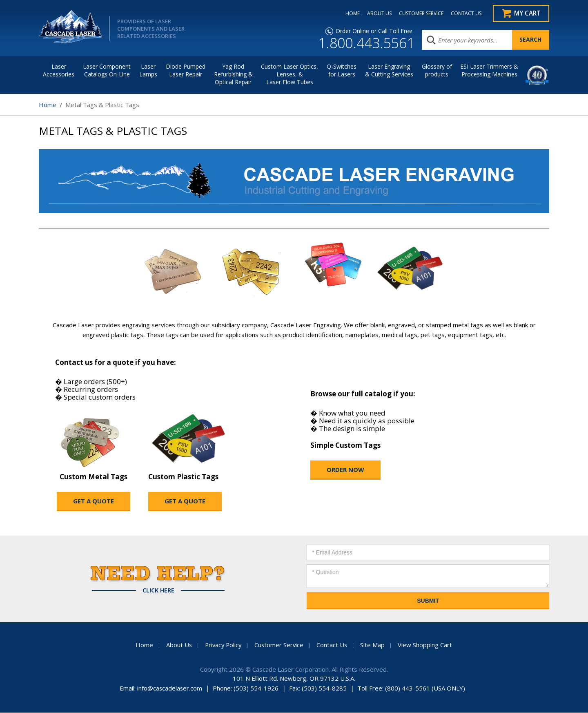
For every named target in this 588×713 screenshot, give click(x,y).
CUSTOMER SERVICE (419, 13)
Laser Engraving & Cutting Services (389, 71)
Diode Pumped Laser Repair (186, 71)
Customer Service (280, 645)
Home (48, 105)
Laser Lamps (148, 71)
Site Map (374, 645)
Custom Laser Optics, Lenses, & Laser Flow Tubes (290, 75)
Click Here (158, 591)
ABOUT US (377, 13)
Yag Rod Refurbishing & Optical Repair (233, 75)
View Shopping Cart (427, 645)
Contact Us (333, 645)
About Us (177, 645)
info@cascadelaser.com (170, 688)
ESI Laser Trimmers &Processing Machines (489, 71)
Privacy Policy (223, 645)
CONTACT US (464, 13)
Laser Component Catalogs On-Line (107, 71)
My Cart (527, 13)
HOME (351, 13)
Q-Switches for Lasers (342, 71)
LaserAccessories (59, 71)
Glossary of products (437, 71)
